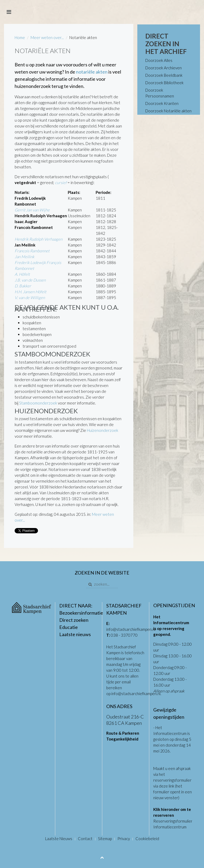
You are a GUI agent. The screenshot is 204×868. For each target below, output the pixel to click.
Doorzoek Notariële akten (168, 111)
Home (20, 37)
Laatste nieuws (75, 634)
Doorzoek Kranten (162, 103)
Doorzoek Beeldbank (164, 75)
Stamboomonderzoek (38, 403)
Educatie (69, 627)
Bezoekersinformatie (81, 613)
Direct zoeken (74, 620)
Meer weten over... (47, 37)
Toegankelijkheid (122, 739)
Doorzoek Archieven (163, 68)
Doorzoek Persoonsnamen (160, 93)
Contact (85, 839)
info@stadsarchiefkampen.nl (131, 629)
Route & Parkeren (123, 733)
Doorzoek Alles (159, 60)
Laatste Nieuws (59, 839)
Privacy (124, 839)
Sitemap (105, 839)
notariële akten (92, 72)
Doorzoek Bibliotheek (164, 83)
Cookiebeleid (147, 839)
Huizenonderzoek (103, 430)
